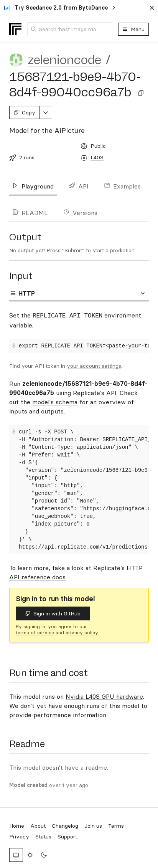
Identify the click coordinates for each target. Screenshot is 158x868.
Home (17, 826)
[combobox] (70, 29)
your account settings (94, 366)
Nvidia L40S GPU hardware (104, 696)
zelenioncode (64, 60)
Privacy (19, 837)
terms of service (35, 632)
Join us (93, 826)
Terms (116, 826)
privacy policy (82, 632)
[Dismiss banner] (152, 8)
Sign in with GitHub (53, 613)
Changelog (65, 826)
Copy (24, 112)
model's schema (55, 402)
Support (67, 837)
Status (43, 837)
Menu (133, 29)
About (38, 826)
